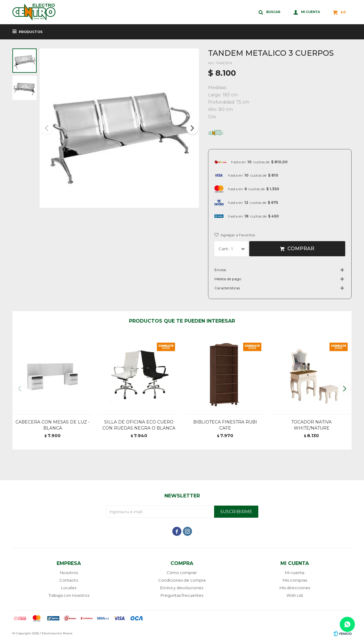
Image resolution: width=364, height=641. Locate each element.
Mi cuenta (295, 573)
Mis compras (295, 580)
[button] (192, 128)
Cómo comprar (182, 573)
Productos (31, 32)
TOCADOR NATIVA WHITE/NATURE (311, 425)
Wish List (295, 595)
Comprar (301, 249)
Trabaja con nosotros (69, 595)
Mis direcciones (295, 588)
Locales (69, 588)
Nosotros (69, 573)
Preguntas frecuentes (182, 595)
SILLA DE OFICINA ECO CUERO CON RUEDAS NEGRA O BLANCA (139, 425)
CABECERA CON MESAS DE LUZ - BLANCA (53, 425)
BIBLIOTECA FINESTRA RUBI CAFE (225, 425)
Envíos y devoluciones (182, 588)
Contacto (69, 580)
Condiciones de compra (182, 580)
